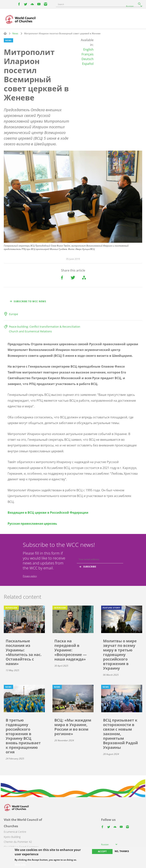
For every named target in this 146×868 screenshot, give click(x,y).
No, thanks (122, 851)
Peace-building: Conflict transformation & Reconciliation (45, 327)
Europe (13, 314)
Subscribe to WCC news (30, 301)
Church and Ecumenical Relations (30, 331)
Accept (102, 851)
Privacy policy (30, 576)
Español (88, 64)
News (15, 33)
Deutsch (88, 59)
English (88, 49)
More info (20, 865)
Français (88, 54)
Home (5, 33)
